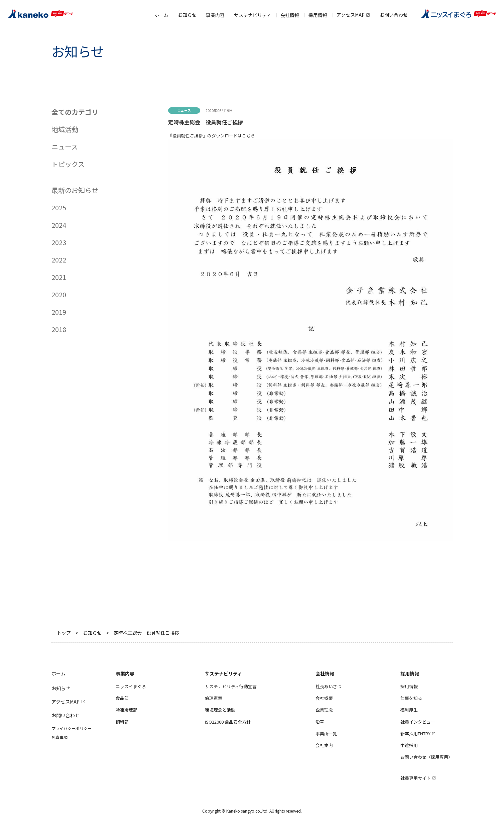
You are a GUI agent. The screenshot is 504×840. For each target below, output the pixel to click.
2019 (59, 312)
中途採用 (409, 745)
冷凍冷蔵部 (127, 710)
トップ (64, 633)
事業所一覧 (326, 733)
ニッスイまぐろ (131, 686)
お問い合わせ (394, 12)
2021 (59, 277)
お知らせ (187, 12)
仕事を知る (411, 698)
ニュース (65, 147)
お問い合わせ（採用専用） (426, 757)
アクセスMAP (351, 12)
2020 (59, 294)
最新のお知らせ (75, 190)
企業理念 (324, 710)
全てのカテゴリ (75, 112)
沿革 (320, 722)
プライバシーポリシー (72, 728)
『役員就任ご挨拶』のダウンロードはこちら (212, 136)
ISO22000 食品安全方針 (228, 722)
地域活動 (65, 129)
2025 (59, 207)
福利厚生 (409, 710)
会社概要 (324, 698)
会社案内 (324, 745)
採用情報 (409, 686)
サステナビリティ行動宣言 (231, 686)
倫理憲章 (214, 698)
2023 (59, 242)
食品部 (122, 698)
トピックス (68, 164)
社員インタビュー (418, 722)
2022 (59, 260)
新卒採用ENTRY (415, 733)
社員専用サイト (416, 778)
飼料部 (122, 722)
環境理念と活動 (220, 710)
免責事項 (59, 737)
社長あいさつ (329, 686)
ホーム (161, 12)
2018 (59, 329)
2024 (59, 225)
